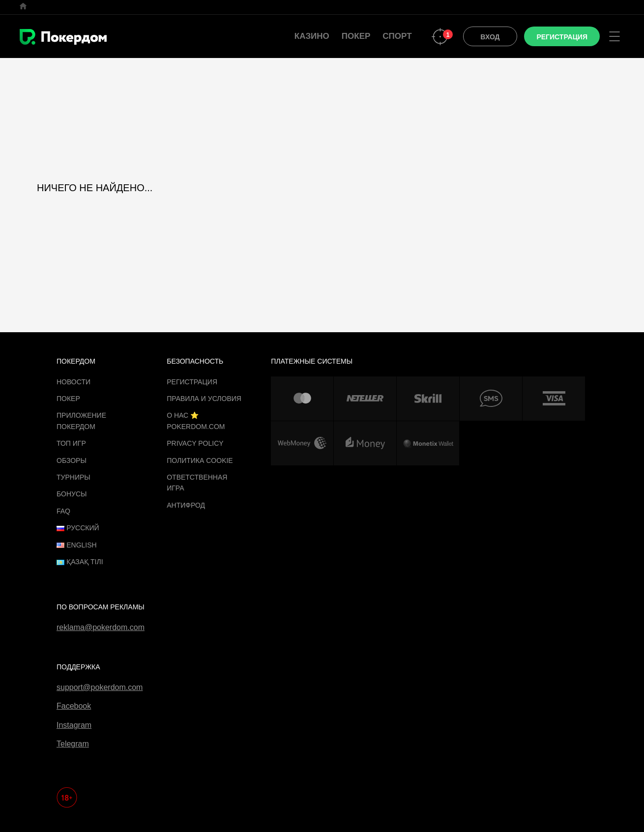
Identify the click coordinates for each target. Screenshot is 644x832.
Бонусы (72, 494)
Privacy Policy (195, 443)
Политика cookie (200, 460)
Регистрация (192, 382)
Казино (312, 36)
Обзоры (72, 460)
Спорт (397, 36)
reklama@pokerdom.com (101, 627)
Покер (356, 36)
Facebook (74, 706)
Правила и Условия (204, 399)
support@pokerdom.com (100, 687)
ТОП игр (71, 443)
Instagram (74, 725)
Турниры (73, 477)
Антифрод (186, 505)
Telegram (73, 744)
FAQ (63, 511)
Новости (73, 382)
